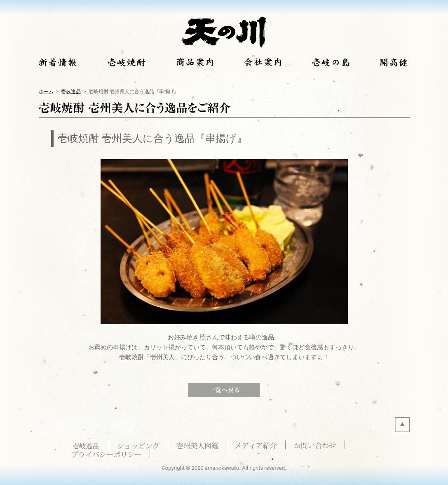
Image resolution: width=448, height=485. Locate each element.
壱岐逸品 (71, 91)
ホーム (46, 91)
